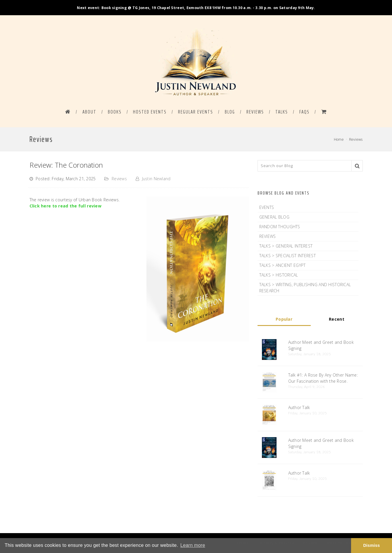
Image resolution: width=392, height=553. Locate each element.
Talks (282, 112)
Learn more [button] (193, 545)
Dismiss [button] (371, 545)
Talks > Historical (279, 275)
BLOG (230, 112)
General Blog (274, 217)
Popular (284, 319)
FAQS (304, 112)
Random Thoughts (280, 227)
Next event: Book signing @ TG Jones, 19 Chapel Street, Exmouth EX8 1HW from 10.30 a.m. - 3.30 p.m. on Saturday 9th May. (196, 8)
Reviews (255, 112)
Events (267, 207)
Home (339, 139)
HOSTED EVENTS (150, 112)
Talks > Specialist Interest (288, 256)
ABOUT (89, 112)
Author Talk (299, 407)
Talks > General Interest (286, 246)
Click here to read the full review (66, 206)
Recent (337, 319)
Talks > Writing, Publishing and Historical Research (305, 288)
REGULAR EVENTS (196, 112)
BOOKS (115, 112)
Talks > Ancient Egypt (283, 265)
